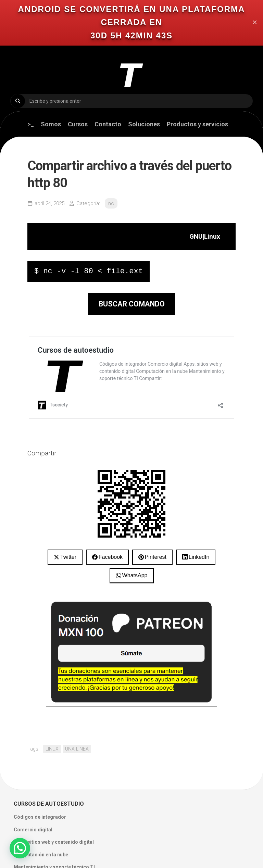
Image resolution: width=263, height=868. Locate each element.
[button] (20, 848)
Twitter (68, 557)
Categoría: (88, 203)
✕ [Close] (255, 22)
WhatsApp (135, 575)
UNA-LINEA (77, 749)
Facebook (111, 557)
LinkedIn (199, 557)
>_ (31, 124)
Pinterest (156, 557)
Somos (51, 124)
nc (111, 203)
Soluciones (144, 124)
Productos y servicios (197, 124)
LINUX (52, 749)
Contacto (108, 124)
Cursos (78, 124)
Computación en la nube (41, 855)
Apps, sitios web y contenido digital (54, 842)
